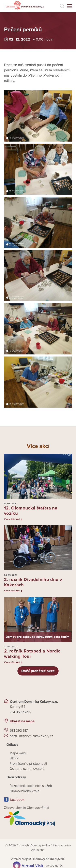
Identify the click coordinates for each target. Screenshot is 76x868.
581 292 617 (19, 731)
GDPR (14, 759)
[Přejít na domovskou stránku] (23, 6)
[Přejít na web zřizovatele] (38, 819)
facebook (17, 800)
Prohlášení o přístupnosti (28, 764)
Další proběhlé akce (38, 671)
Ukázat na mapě (22, 722)
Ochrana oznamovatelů (27, 769)
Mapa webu (18, 754)
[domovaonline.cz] (44, 859)
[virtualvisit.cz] (28, 866)
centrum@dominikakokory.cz (31, 737)
